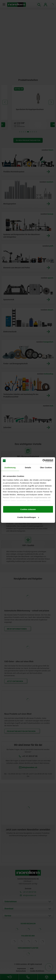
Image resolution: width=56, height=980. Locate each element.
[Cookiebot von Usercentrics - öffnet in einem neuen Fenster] (42, 461)
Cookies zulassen (28, 509)
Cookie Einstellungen (28, 517)
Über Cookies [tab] (46, 467)
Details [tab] (28, 467)
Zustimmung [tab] (10, 467)
